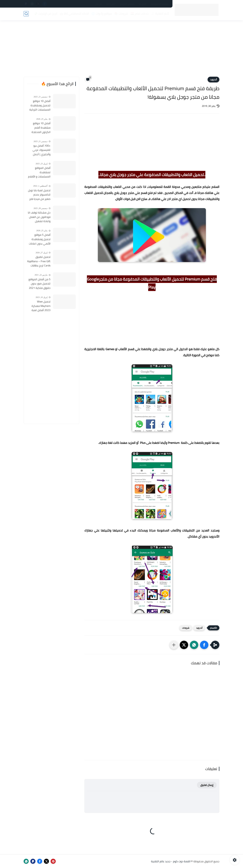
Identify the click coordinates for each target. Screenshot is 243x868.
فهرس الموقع (127, 4)
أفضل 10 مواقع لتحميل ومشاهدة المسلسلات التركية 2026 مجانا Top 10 (40, 105)
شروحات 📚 (121, 14)
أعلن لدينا (111, 4)
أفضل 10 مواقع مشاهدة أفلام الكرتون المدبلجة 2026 (41, 128)
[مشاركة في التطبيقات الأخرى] (174, 645)
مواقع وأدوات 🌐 (102, 14)
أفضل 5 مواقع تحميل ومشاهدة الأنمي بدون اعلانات (40, 239)
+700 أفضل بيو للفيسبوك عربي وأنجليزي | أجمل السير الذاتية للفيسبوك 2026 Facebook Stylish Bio (39, 150)
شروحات (186, 628)
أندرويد (213, 80)
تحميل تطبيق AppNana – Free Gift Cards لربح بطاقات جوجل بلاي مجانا (39, 261)
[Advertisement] (122, 51)
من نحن (98, 4)
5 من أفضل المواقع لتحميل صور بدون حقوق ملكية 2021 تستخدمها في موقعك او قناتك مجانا (39, 284)
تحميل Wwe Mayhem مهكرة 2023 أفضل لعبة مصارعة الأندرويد (41, 306)
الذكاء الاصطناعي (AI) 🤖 (74, 14)
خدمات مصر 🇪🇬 (139, 14)
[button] (204, 645)
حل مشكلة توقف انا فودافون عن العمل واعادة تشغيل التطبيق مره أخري (39, 217)
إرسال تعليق (207, 785)
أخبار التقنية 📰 (160, 14)
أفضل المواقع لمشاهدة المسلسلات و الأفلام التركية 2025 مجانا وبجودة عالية (39, 172)
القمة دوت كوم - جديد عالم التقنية (171, 861)
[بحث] (26, 14)
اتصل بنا (143, 4)
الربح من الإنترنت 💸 (46, 14)
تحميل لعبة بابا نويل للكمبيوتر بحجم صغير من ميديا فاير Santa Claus (39, 195)
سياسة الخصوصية (160, 4)
